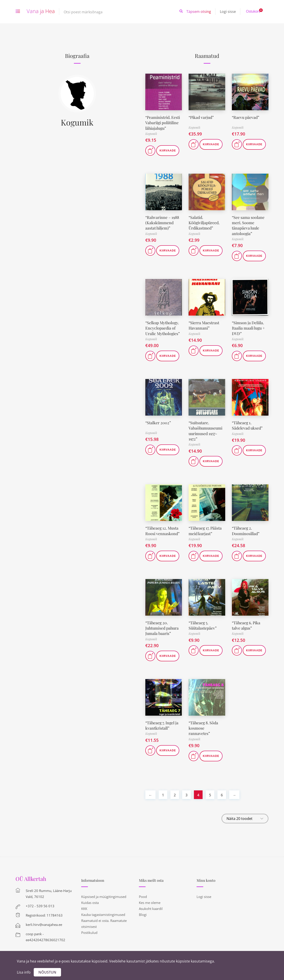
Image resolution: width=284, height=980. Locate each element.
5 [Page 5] (210, 790)
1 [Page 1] (163, 790)
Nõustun (47, 972)
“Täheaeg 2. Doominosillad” (246, 527)
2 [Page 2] (175, 790)
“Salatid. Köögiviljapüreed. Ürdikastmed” (204, 222)
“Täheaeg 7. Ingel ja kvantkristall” (162, 721)
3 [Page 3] (186, 790)
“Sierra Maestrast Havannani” (204, 323)
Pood (143, 892)
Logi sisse (228, 12)
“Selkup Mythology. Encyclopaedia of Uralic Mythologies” (163, 326)
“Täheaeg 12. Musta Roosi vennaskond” (162, 527)
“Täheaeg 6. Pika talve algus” (247, 622)
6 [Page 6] (222, 790)
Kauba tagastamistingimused (103, 910)
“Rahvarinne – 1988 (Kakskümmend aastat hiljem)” (162, 222)
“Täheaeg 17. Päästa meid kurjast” (206, 527)
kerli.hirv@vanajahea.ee (44, 920)
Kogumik (77, 122)
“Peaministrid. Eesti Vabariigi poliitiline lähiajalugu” (163, 122)
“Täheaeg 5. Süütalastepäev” (203, 622)
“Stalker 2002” (158, 420)
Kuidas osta (90, 898)
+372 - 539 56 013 (40, 901)
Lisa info (24, 972)
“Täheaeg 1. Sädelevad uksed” (247, 423)
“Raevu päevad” (246, 117)
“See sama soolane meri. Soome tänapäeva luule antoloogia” (248, 224)
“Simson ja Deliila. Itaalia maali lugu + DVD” (248, 326)
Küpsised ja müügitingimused (104, 892)
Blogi (143, 910)
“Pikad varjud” (201, 117)
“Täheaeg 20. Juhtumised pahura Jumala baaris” (162, 624)
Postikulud (89, 928)
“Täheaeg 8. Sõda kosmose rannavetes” (204, 724)
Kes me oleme (150, 898)
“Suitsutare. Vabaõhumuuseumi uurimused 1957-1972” (206, 428)
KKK (84, 904)
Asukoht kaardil (151, 904)
